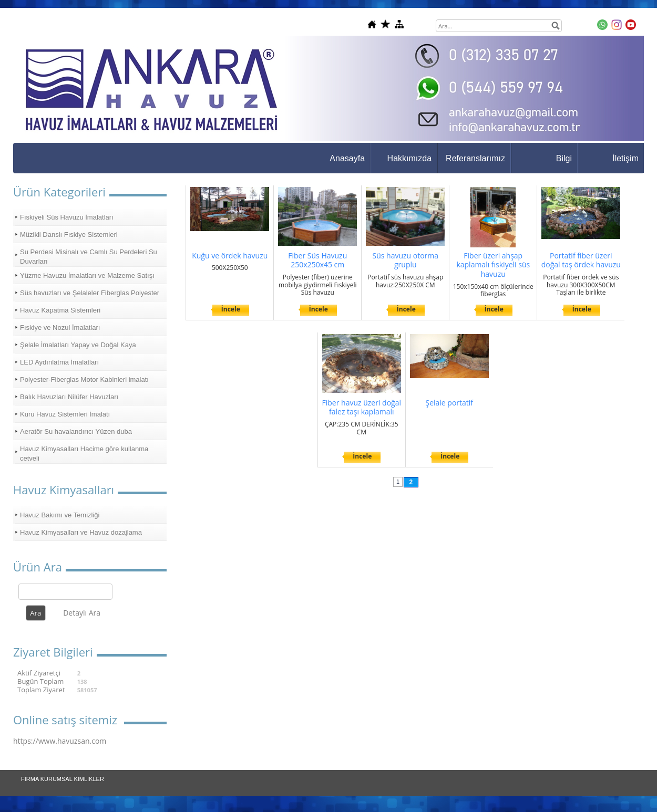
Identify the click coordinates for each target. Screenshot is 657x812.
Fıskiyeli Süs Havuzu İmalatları (67, 217)
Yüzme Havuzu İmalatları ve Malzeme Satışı (87, 275)
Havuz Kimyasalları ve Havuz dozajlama (81, 532)
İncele (231, 309)
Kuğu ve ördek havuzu (230, 256)
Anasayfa (347, 158)
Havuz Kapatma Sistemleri (60, 310)
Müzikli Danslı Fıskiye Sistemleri (69, 235)
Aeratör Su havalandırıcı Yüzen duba (76, 431)
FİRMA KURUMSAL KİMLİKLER (63, 779)
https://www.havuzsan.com (60, 741)
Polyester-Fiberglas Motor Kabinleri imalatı (84, 379)
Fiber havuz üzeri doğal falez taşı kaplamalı (362, 407)
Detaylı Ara (82, 613)
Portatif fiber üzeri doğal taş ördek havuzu (581, 260)
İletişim (625, 158)
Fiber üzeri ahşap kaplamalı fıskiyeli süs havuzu (493, 265)
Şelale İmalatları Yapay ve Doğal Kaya (78, 345)
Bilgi (564, 158)
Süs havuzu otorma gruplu (405, 260)
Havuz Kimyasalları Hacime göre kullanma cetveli (84, 454)
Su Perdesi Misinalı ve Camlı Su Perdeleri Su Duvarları (89, 257)
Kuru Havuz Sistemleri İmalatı (65, 414)
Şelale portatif (449, 403)
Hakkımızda (409, 158)
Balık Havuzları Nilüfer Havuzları (69, 397)
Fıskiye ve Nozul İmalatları (60, 327)
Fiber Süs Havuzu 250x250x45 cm (317, 260)
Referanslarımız (475, 158)
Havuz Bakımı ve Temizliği (60, 515)
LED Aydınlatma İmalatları (59, 362)
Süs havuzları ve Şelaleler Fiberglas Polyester (90, 293)
